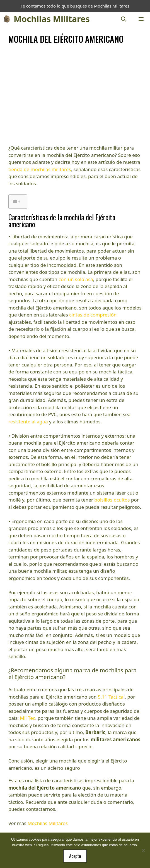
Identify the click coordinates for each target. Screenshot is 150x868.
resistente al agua (28, 422)
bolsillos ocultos (112, 500)
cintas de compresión (93, 315)
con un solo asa (76, 279)
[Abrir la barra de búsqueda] (124, 19)
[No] (143, 850)
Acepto (75, 856)
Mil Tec (28, 718)
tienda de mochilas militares (40, 169)
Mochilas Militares (52, 19)
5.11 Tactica (111, 697)
